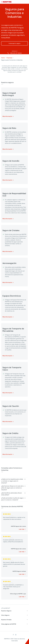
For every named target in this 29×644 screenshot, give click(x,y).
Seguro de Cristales (11, 230)
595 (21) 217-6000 (16, 53)
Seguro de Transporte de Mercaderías (13, 330)
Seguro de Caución (11, 406)
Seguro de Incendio (11, 161)
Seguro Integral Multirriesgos (9, 94)
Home (3, 58)
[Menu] (27, 2)
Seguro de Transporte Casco (12, 369)
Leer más (22, 529)
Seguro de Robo (9, 128)
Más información (7, 116)
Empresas (9, 58)
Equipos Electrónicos (12, 296)
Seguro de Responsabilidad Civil (14, 195)
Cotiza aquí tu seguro (14, 43)
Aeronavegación (9, 263)
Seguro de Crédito (10, 433)
